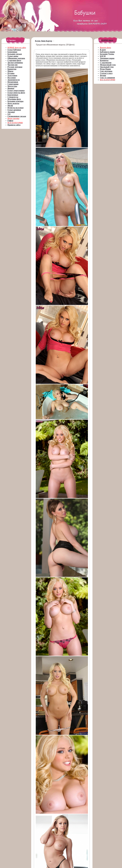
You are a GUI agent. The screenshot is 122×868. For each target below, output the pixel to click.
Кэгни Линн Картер (44, 41)
